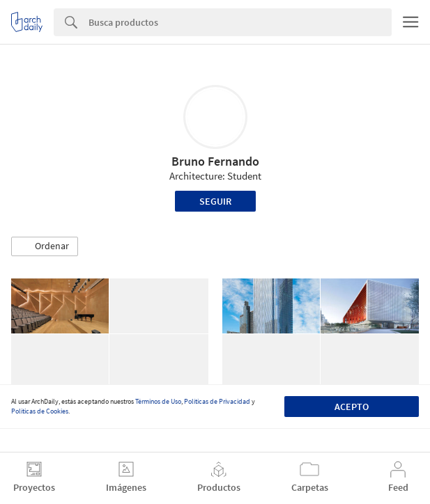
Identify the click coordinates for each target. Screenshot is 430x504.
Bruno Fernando (215, 161)
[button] (45, 246)
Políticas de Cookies (40, 411)
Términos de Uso (158, 401)
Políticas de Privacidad (217, 401)
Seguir (215, 201)
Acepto (352, 407)
